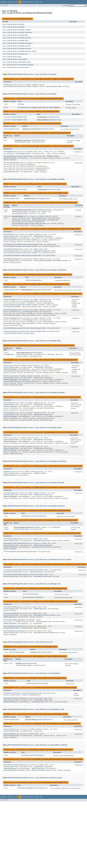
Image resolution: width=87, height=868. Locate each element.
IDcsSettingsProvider (24, 19)
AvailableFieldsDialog (12, 249)
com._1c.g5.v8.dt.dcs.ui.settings (14, 27)
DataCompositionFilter (40, 702)
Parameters (7, 471)
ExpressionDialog (10, 734)
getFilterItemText (36, 353)
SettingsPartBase (10, 156)
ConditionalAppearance (34, 280)
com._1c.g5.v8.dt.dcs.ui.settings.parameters (18, 43)
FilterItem (33, 356)
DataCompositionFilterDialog (37, 684)
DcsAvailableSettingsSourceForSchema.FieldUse (21, 86)
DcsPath (45, 253)
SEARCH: (65, 6)
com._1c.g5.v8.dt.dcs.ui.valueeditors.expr (17, 62)
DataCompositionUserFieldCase (45, 615)
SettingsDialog (23, 107)
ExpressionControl (10, 729)
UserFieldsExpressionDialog (33, 597)
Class (15, 2)
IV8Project (51, 354)
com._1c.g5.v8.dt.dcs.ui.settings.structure (17, 49)
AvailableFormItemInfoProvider (15, 693)
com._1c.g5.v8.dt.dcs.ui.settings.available (17, 30)
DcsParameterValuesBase (12, 307)
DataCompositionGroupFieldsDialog (34, 516)
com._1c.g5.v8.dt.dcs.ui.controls (14, 24)
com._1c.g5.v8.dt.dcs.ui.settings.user (15, 54)
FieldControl (8, 85)
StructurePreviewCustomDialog (14, 574)
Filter (6, 365)
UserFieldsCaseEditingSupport (14, 620)
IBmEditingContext (10, 158)
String (46, 152)
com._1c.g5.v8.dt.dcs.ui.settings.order (16, 40)
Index (37, 2)
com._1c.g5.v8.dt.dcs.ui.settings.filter (15, 35)
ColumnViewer (31, 620)
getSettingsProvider (46, 129)
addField (35, 210)
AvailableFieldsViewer (12, 259)
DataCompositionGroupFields (41, 547)
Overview (3, 2)
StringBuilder (9, 354)
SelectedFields (9, 493)
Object (45, 212)
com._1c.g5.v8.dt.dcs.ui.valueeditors (15, 59)
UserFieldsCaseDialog (31, 594)
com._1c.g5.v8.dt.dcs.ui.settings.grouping (17, 38)
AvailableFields (9, 234)
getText (32, 527)
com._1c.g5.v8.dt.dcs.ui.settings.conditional (17, 32)
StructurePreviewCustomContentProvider (18, 570)
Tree (24, 2)
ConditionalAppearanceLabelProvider (17, 328)
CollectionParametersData (13, 333)
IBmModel (50, 156)
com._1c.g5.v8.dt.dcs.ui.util (12, 57)
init (24, 216)
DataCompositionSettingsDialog (33, 755)
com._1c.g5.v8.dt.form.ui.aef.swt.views (16, 67)
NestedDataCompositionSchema (14, 770)
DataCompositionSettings (12, 572)
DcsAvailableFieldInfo (20, 213)
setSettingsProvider (38, 140)
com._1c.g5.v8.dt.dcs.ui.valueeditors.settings (18, 65)
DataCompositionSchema (42, 251)
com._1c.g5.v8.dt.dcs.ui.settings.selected (17, 46)
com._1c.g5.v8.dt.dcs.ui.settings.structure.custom (20, 51)
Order (6, 438)
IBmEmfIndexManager (39, 220)
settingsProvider (53, 117)
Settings (21, 104)
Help (41, 2)
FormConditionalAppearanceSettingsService (33, 788)
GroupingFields (9, 403)
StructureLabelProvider (12, 552)
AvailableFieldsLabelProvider (14, 255)
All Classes (4, 5)
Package (10, 2)
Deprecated (30, 2)
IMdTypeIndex (17, 220)
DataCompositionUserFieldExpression (47, 633)
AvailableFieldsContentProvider (15, 244)
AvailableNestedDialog (12, 539)
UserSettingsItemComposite (13, 163)
